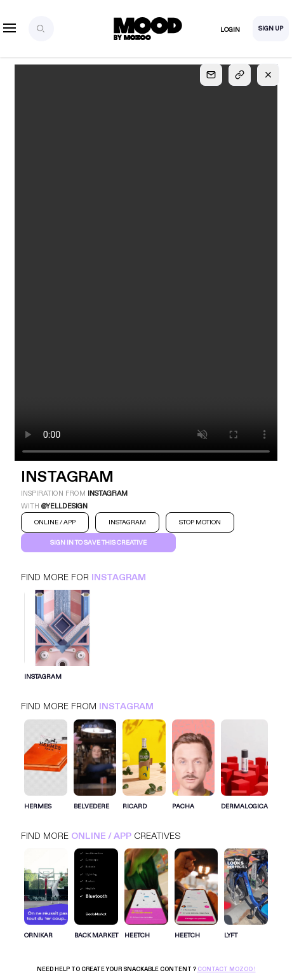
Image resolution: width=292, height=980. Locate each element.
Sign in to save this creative (98, 543)
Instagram (119, 577)
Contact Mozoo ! (227, 969)
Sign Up (271, 29)
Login (230, 30)
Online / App (101, 836)
